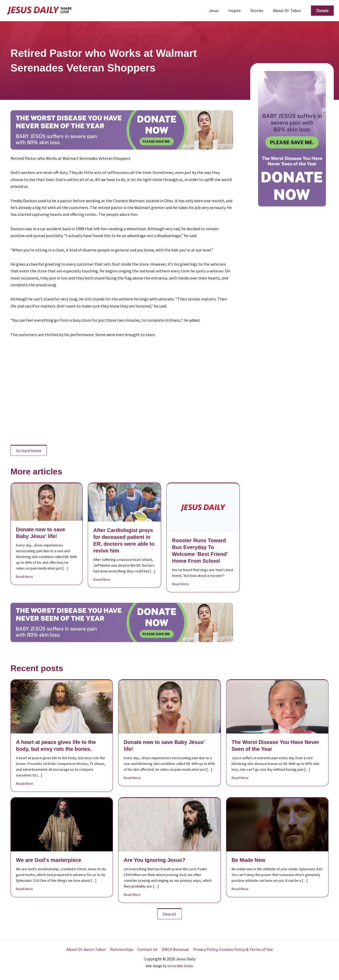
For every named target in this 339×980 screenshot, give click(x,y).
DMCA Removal (175, 949)
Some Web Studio (180, 966)
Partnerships (122, 949)
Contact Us (147, 949)
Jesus (218, 10)
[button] (322, 11)
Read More (24, 576)
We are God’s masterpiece (49, 860)
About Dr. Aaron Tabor (86, 949)
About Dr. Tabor (288, 10)
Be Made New (248, 860)
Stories (259, 10)
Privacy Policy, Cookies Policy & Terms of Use (233, 949)
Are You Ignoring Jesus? (154, 860)
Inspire (238, 10)
